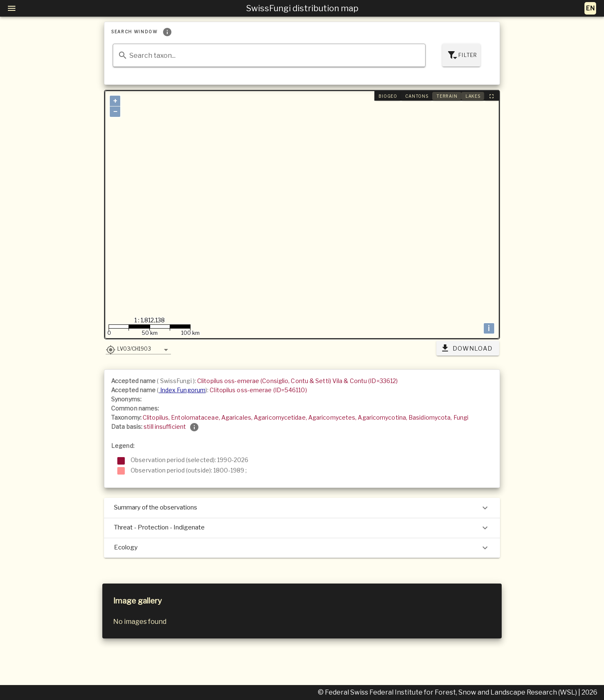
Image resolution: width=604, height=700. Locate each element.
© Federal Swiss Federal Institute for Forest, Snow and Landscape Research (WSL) (448, 692)
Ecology (302, 548)
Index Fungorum (182, 390)
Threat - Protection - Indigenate (302, 528)
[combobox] (269, 55)
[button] (138, 349)
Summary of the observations (302, 508)
